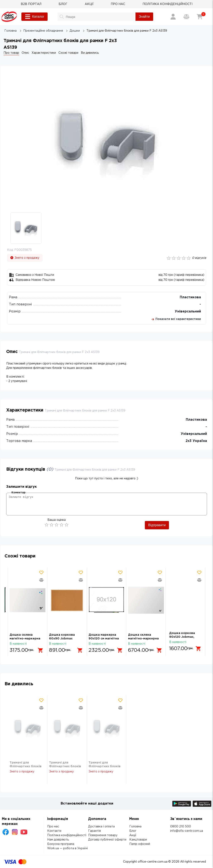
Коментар (18, 493)
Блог (133, 831)
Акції (133, 835)
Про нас (53, 827)
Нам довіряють (58, 840)
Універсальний (188, 312)
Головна (135, 827)
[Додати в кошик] (41, 649)
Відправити (157, 525)
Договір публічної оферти (107, 840)
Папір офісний (140, 844)
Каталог (34, 17)
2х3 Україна (196, 441)
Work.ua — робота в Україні (67, 848)
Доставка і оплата (101, 827)
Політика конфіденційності (67, 835)
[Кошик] (200, 17)
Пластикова (190, 297)
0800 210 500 (181, 827)
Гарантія (94, 831)
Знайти (144, 17)
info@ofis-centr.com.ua (187, 831)
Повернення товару (103, 835)
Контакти (54, 831)
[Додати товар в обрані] (41, 572)
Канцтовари (138, 840)
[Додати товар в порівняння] (41, 580)
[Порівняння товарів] (186, 17)
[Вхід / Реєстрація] (173, 17)
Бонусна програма (61, 844)
